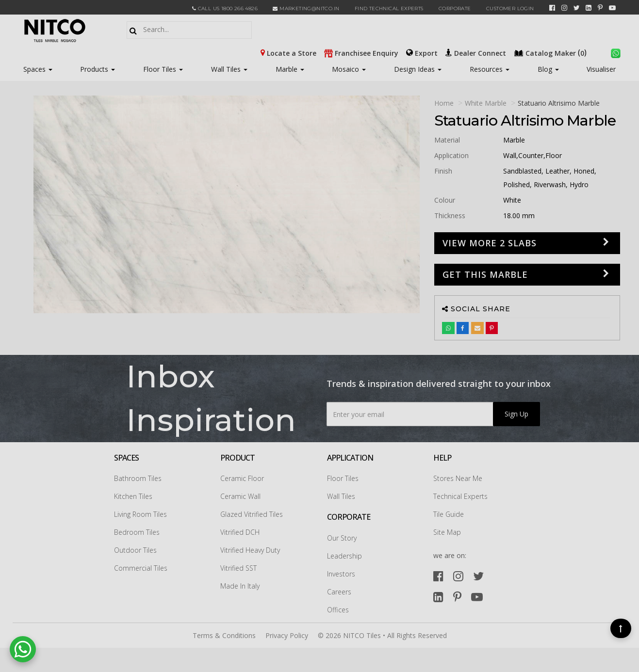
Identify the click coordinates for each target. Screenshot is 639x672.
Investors (341, 574)
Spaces (34, 69)
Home (444, 103)
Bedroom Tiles (137, 532)
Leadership (344, 556)
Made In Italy (240, 586)
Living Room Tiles (140, 514)
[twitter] (577, 8)
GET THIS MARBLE (485, 274)
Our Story (342, 538)
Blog (548, 69)
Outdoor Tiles (135, 550)
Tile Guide (449, 514)
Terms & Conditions (224, 635)
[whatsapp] (616, 52)
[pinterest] (600, 8)
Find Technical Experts (389, 8)
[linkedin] (589, 8)
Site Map (447, 532)
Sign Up (516, 414)
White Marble (486, 103)
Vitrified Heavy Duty (250, 550)
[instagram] (564, 8)
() (551, 52)
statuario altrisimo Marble (559, 103)
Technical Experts (460, 496)
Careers (339, 592)
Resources (490, 69)
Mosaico (349, 69)
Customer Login (510, 8)
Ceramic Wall (240, 496)
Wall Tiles (229, 69)
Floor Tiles (163, 69)
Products (94, 69)
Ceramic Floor (242, 478)
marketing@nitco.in (306, 8)
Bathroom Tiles (138, 478)
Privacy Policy (287, 635)
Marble (290, 69)
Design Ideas (418, 69)
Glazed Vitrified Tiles (252, 514)
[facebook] (552, 8)
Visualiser (601, 69)
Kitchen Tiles (133, 496)
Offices (338, 610)
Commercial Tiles (141, 568)
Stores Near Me (458, 478)
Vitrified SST (238, 568)
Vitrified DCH (240, 532)
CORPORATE (455, 8)
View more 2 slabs (490, 243)
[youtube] (612, 8)
